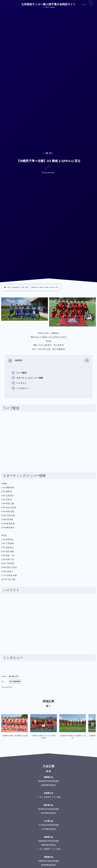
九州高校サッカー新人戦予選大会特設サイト (48, 4)
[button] (87, 361)
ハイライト (21, 383)
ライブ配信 (21, 373)
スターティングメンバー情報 (30, 378)
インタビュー (22, 388)
